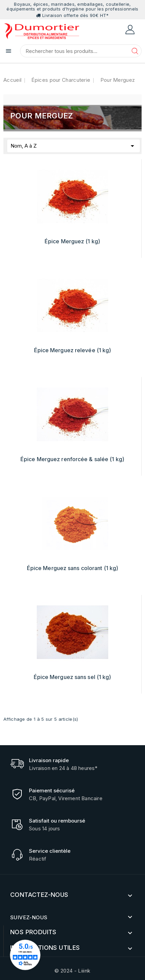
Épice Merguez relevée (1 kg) (73, 350)
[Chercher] (81, 51)
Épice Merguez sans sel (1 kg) (72, 677)
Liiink (84, 971)
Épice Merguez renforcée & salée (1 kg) (72, 459)
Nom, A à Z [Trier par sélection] (74, 145)
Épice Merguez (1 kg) (72, 241)
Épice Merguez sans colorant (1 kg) (72, 568)
